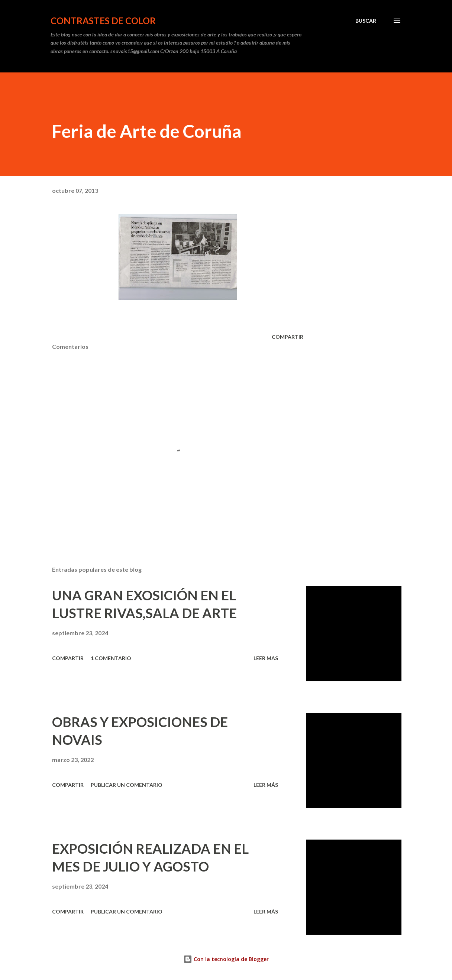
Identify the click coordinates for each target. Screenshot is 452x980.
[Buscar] (366, 21)
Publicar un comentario (127, 785)
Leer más (266, 658)
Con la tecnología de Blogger (226, 959)
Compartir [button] (288, 337)
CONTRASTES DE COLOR (103, 21)
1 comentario (111, 658)
